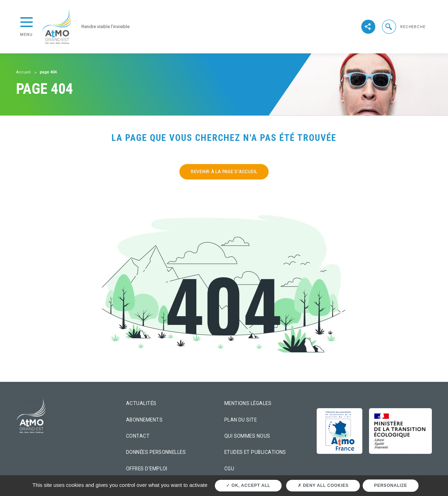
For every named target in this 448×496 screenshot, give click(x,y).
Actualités (141, 403)
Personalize (391, 485)
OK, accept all (248, 485)
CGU (229, 469)
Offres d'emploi (147, 469)
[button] (403, 27)
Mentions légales (248, 403)
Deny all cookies (323, 485)
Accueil (23, 72)
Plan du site (241, 420)
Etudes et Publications (255, 452)
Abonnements (144, 420)
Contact (138, 436)
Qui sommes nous (247, 436)
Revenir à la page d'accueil (224, 172)
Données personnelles (156, 452)
